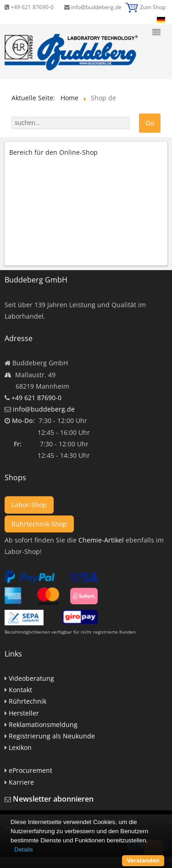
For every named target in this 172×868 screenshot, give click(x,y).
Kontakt (20, 690)
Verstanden (143, 860)
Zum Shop (153, 7)
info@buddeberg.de (93, 7)
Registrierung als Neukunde (52, 736)
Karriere (21, 782)
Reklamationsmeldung (43, 724)
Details (24, 849)
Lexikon (20, 747)
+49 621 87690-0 (29, 7)
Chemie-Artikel (101, 540)
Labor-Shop (29, 505)
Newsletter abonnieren (53, 799)
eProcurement (31, 770)
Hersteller (24, 713)
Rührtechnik (28, 701)
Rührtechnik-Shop (39, 524)
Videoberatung (31, 678)
